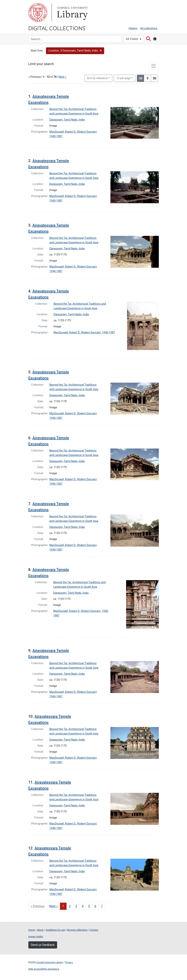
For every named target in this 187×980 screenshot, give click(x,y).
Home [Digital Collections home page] (32, 930)
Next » (62, 77)
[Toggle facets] (154, 66)
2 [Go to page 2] (70, 906)
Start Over (37, 51)
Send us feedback (43, 945)
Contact (94, 930)
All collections (149, 28)
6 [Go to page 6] (95, 906)
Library (72, 12)
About (40, 930)
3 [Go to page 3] (76, 906)
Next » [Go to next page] (54, 906)
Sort (97, 78)
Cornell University (38, 12)
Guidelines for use (55, 930)
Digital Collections (57, 28)
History (133, 28)
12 (123, 78)
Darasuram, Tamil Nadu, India (67, 120)
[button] (75, 51)
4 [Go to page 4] (83, 906)
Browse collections (77, 930)
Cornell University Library (50, 962)
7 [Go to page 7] (102, 906)
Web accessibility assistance (44, 969)
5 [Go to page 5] (89, 906)
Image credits (36, 937)
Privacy (69, 962)
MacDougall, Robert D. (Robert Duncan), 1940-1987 (84, 333)
